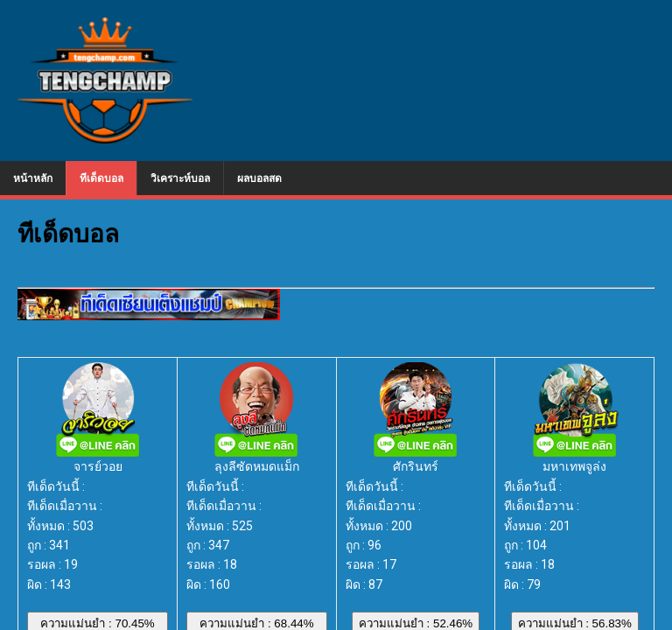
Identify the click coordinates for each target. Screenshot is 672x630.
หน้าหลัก (33, 178)
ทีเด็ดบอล (101, 178)
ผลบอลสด (259, 178)
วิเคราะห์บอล (180, 178)
